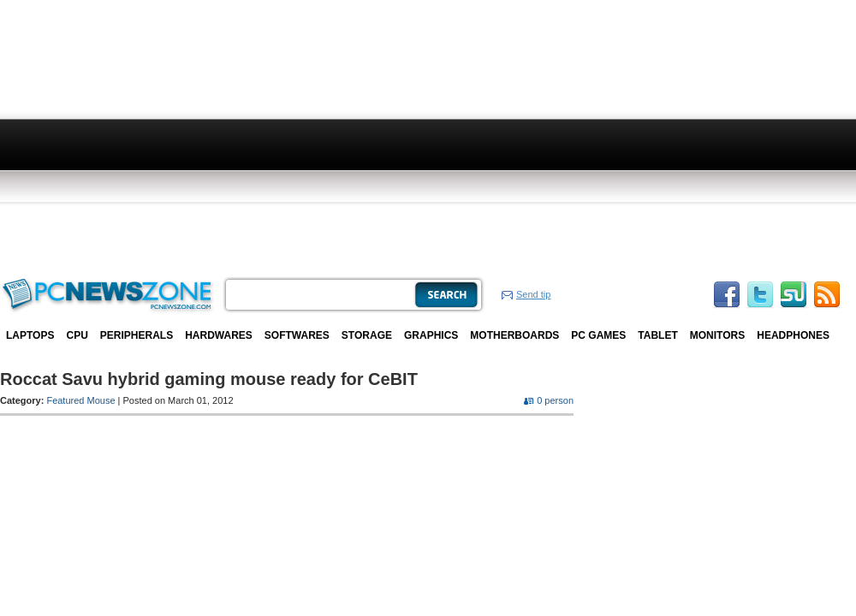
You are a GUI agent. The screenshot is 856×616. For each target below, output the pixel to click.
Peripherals (137, 335)
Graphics (431, 335)
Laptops (30, 335)
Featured (65, 400)
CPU (77, 335)
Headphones (793, 335)
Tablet (657, 335)
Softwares (297, 335)
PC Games (598, 335)
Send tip (533, 294)
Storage (367, 335)
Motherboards (514, 335)
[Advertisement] (411, 137)
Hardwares (219, 335)
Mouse (101, 400)
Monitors (717, 335)
